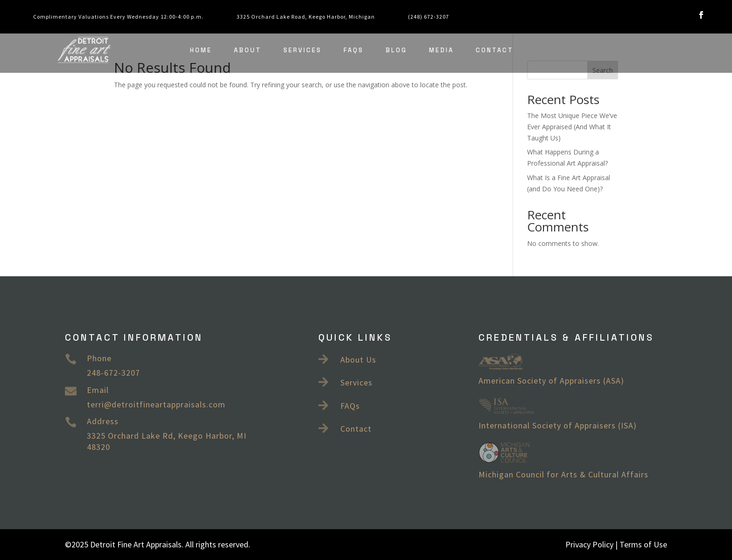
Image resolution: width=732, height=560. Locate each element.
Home (201, 50)
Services (303, 50)
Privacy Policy (589, 544)
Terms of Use (643, 544)
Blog (396, 50)
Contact (495, 50)
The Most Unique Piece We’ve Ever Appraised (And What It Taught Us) (572, 127)
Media (441, 50)
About (248, 50)
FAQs (354, 50)
